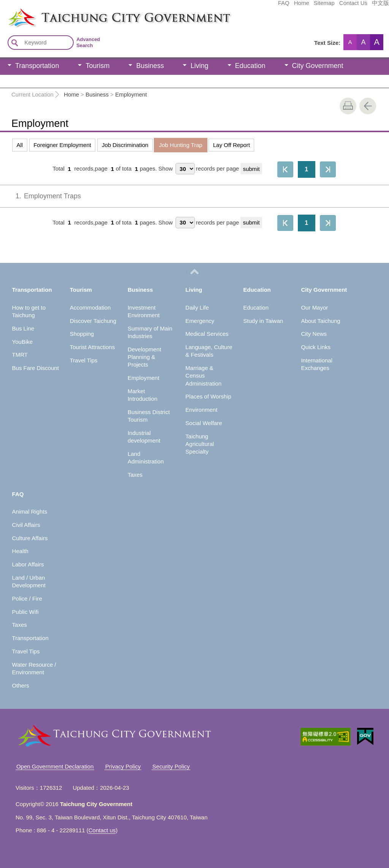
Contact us (102, 830)
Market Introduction (142, 395)
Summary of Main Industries (150, 332)
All (20, 145)
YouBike (23, 342)
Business (150, 66)
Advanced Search (88, 42)
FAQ (227, 6)
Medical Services (207, 334)
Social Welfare (204, 423)
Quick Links (316, 347)
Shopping (82, 334)
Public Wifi (25, 612)
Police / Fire (27, 598)
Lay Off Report (232, 145)
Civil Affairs (26, 525)
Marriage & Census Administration (203, 376)
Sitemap (267, 6)
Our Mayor (314, 308)
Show (166, 169)
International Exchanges (317, 364)
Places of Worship (208, 396)
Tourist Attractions (92, 347)
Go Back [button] (368, 106)
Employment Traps (43, 196)
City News (314, 334)
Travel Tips (84, 360)
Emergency (200, 321)
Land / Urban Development (29, 581)
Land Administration (146, 458)
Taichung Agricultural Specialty (200, 444)
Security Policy (171, 766)
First (285, 169)
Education (250, 66)
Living (199, 66)
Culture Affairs (30, 538)
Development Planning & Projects (144, 357)
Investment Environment (144, 311)
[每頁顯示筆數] (185, 169)
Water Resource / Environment (34, 668)
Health (20, 551)
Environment (201, 410)
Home (245, 6)
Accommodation (90, 308)
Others (21, 685)
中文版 (323, 6)
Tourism (97, 66)
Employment (131, 94)
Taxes (135, 475)
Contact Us (296, 6)
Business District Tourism (149, 416)
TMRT (20, 355)
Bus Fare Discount (36, 368)
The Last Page (328, 169)
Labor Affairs (28, 564)
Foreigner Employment (62, 145)
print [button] (348, 106)
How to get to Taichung (29, 311)
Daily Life (197, 308)
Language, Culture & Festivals (209, 351)
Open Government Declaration (55, 766)
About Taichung (320, 321)
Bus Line (23, 328)
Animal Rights (30, 511)
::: (2, 11)
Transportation (37, 66)
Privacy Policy (123, 766)
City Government (318, 66)
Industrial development (144, 437)
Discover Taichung (93, 321)
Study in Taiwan (263, 321)
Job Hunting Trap (180, 145)
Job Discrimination (125, 145)
